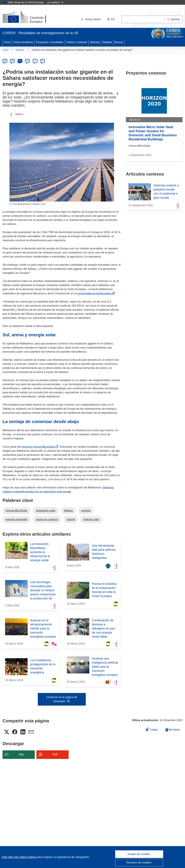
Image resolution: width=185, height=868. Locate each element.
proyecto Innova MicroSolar (39, 447)
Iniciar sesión (91, 19)
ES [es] (20, 61)
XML (21, 755)
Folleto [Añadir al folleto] (152, 729)
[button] (111, 19)
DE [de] (5, 61)
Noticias (95, 42)
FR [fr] (27, 61)
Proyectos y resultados (50, 42)
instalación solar (46, 511)
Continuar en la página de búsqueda (62, 699)
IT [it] (35, 61)
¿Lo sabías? (55, 2)
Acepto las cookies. (139, 854)
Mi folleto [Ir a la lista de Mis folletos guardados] (173, 730)
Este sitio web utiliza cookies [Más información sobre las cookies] (19, 857)
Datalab (107, 42)
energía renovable (17, 519)
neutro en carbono (47, 519)
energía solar (91, 519)
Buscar (119, 42)
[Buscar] (174, 19)
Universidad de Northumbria (95, 293)
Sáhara (68, 511)
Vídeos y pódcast (77, 42)
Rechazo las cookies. (139, 862)
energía (86, 511)
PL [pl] (43, 61)
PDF (55, 755)
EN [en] (12, 61)
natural (71, 519)
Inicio (7, 42)
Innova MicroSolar (17, 511)
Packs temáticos (23, 42)
